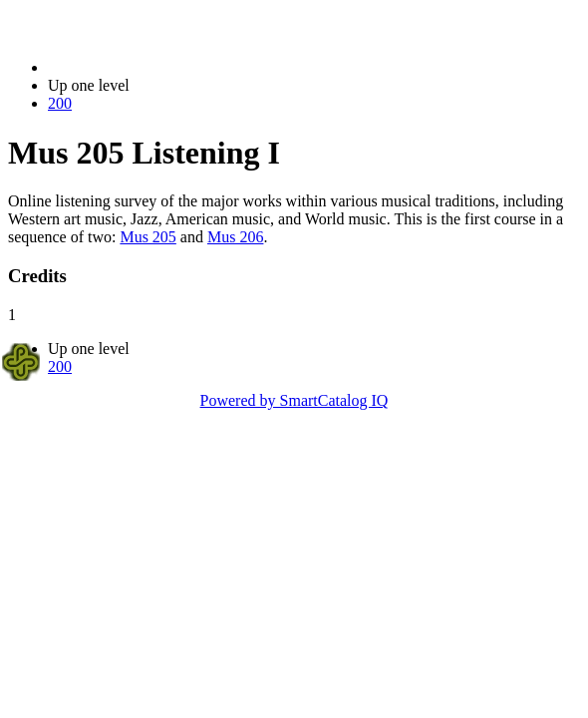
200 (60, 103)
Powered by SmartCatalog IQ (294, 400)
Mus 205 (147, 237)
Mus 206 (235, 237)
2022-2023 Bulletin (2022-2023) (152, 67)
